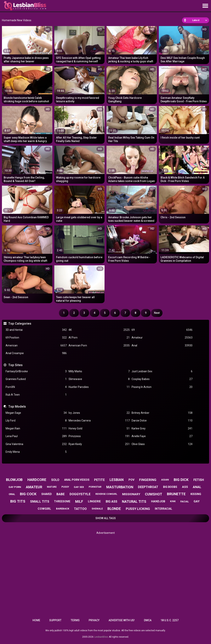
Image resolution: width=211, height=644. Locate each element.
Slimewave (99, 379)
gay (197, 501)
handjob (158, 501)
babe (61, 494)
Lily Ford (36, 421)
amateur (34, 487)
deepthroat (148, 487)
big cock (28, 494)
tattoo (80, 509)
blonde (114, 509)
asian (165, 480)
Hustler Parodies (99, 387)
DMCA (148, 620)
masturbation (120, 487)
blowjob (14, 480)
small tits (40, 501)
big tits (18, 501)
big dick (181, 480)
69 (162, 330)
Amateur (162, 338)
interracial (163, 509)
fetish (199, 480)
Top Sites (15, 365)
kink (173, 501)
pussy (65, 487)
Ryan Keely (99, 444)
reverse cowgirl (106, 494)
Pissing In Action (162, 387)
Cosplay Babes (162, 379)
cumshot (154, 494)
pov (131, 480)
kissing (196, 494)
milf (79, 501)
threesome (62, 501)
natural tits (134, 501)
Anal (162, 346)
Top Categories (20, 323)
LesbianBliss (101, 637)
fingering (148, 480)
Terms (75, 620)
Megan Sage (36, 413)
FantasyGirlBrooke (36, 371)
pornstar (95, 487)
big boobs (170, 487)
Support (55, 620)
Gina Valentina (36, 444)
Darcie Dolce (162, 421)
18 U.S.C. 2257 (170, 620)
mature (52, 487)
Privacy (94, 620)
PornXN (36, 387)
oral (12, 494)
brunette (176, 494)
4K (99, 330)
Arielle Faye (162, 436)
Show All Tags (106, 518)
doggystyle (80, 494)
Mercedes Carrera (99, 421)
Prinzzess (99, 436)
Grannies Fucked (36, 379)
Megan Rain (36, 429)
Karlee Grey (162, 429)
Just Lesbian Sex (162, 371)
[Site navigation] (205, 6)
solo (55, 480)
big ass (111, 501)
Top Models (17, 406)
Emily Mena (36, 452)
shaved (47, 494)
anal (197, 487)
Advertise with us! (122, 620)
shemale (97, 509)
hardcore (37, 480)
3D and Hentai (36, 330)
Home (36, 620)
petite (99, 480)
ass (185, 487)
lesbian (117, 480)
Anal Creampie (36, 353)
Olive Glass (162, 444)
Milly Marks (99, 371)
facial (185, 501)
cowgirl (44, 509)
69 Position (36, 338)
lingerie (94, 501)
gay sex (79, 487)
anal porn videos (77, 480)
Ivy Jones (99, 413)
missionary (131, 494)
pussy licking (138, 509)
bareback (63, 509)
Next (157, 313)
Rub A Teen (36, 395)
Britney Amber (162, 413)
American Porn (99, 346)
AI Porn (99, 338)
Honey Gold (99, 429)
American (36, 346)
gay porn (15, 487)
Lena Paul (36, 436)
